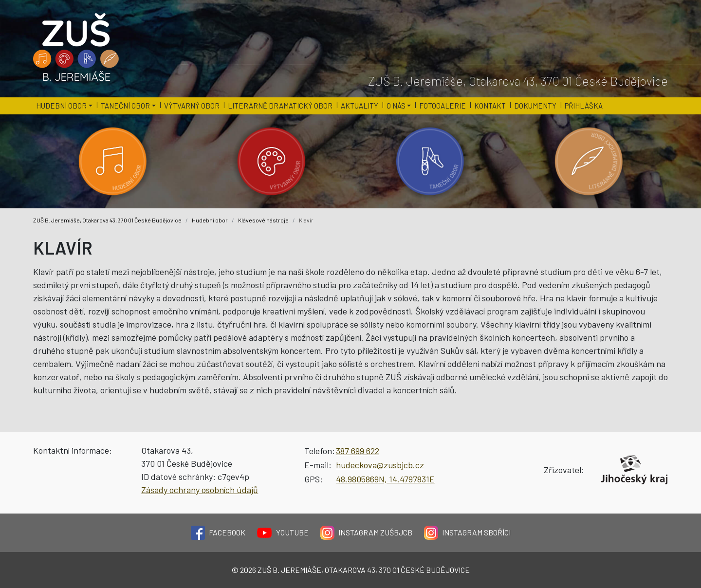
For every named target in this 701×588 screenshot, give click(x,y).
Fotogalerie (443, 106)
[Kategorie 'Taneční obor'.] (430, 161)
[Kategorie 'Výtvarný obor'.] (271, 161)
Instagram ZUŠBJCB (366, 533)
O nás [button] (396, 106)
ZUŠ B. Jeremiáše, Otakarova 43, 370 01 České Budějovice (107, 220)
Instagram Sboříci (467, 533)
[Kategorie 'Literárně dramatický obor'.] (589, 161)
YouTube (283, 533)
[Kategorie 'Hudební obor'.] (112, 161)
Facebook (218, 533)
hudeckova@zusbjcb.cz (380, 465)
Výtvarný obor (192, 106)
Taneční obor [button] (125, 106)
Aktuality (360, 106)
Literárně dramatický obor (280, 106)
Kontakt (490, 106)
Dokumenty (535, 106)
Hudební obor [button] (61, 106)
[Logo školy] (76, 48)
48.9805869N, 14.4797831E (385, 479)
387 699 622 (358, 451)
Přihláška (584, 106)
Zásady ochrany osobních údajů (200, 490)
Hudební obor (210, 220)
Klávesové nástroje (263, 220)
